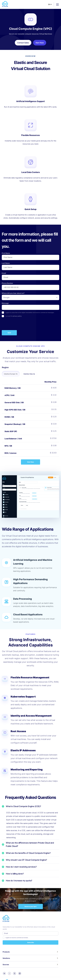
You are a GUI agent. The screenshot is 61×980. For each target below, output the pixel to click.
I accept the (14, 316)
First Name (6, 253)
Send (9, 333)
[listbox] (30, 297)
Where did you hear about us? (13, 293)
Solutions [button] (6, 958)
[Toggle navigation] (57, 5)
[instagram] (20, 973)
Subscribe (31, 942)
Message (5, 303)
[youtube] (9, 973)
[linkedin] (4, 973)
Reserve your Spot (31, 906)
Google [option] (6, 297)
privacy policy (17, 316)
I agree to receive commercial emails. (17, 938)
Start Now (30, 462)
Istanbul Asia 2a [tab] (29, 374)
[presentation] (19, 324)
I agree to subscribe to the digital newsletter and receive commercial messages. (30, 312)
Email (4, 273)
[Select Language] (50, 4)
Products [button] (6, 952)
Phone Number (7, 283)
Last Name (6, 263)
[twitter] (15, 973)
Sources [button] (6, 964)
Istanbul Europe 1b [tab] (11, 374)
